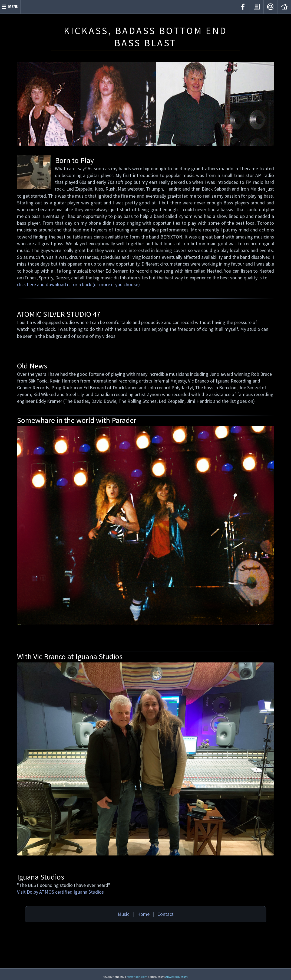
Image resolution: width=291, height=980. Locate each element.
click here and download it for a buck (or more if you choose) (78, 284)
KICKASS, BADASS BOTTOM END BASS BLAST (145, 37)
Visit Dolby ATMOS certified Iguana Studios (60, 892)
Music (123, 914)
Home (143, 914)
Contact (166, 914)
